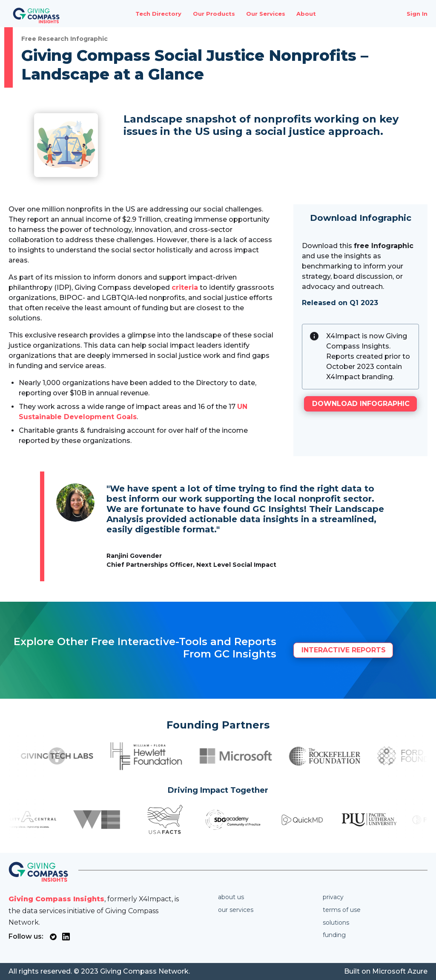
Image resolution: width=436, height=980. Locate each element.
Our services (236, 910)
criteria (185, 287)
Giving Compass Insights (56, 899)
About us (231, 897)
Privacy (333, 897)
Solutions (336, 923)
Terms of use (342, 910)
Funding (334, 935)
